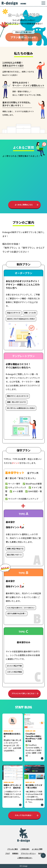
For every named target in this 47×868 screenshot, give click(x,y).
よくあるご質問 (37, 849)
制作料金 (41, 853)
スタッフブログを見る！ (24, 815)
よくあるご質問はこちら (24, 205)
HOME (23, 4)
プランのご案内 (13, 849)
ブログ (8, 853)
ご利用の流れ (25, 849)
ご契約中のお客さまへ (25, 858)
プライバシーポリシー (28, 853)
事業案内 (15, 853)
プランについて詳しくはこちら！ (24, 693)
